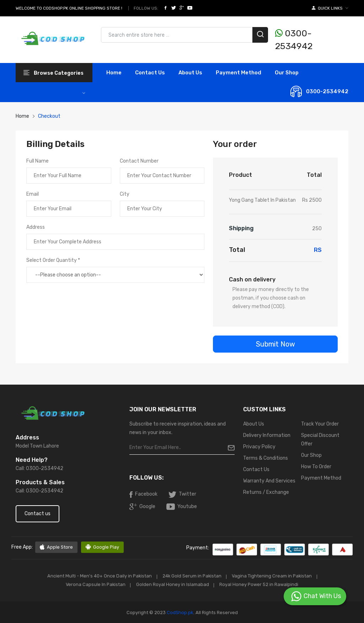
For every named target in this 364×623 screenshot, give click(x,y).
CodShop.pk (180, 612)
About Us (190, 73)
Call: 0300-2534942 (39, 468)
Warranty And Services (269, 481)
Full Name (38, 161)
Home (114, 73)
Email (33, 194)
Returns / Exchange (266, 492)
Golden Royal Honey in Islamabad (173, 584)
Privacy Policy (259, 447)
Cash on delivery (252, 279)
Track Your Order (320, 424)
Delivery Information (267, 435)
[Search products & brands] (184, 35)
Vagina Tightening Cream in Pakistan (274, 576)
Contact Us (256, 469)
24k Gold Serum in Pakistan (191, 576)
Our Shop (287, 73)
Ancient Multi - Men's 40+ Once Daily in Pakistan (97, 576)
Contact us (38, 514)
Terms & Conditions (266, 458)
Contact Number (139, 161)
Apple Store (56, 547)
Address (36, 227)
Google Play (103, 547)
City (125, 194)
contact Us (150, 73)
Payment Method (239, 73)
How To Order (316, 467)
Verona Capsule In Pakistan (94, 584)
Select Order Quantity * (53, 260)
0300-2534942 (294, 40)
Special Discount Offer (320, 440)
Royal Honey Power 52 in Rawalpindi (261, 584)
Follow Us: (146, 8)
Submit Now (275, 344)
